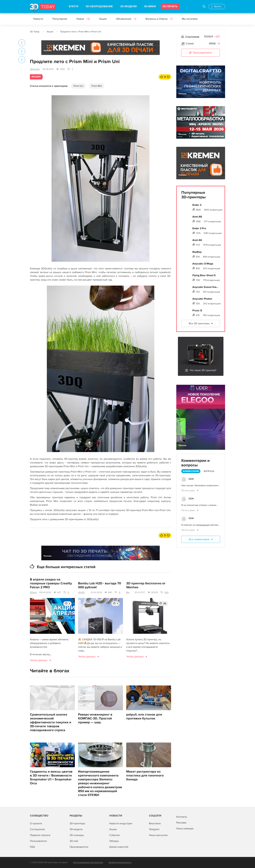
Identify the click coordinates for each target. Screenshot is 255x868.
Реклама (48, 51)
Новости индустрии (121, 823)
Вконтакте (155, 823)
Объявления (126, 19)
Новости (38, 19)
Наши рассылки (158, 835)
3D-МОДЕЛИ (128, 7)
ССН (191, 479)
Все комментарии (199, 539)
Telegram (154, 829)
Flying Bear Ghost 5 (204, 275)
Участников (192, 37)
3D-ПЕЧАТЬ (170, 7)
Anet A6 (197, 240)
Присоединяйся (201, 53)
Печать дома (188, 490)
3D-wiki (74, 841)
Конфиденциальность (120, 862)
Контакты (182, 817)
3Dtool (33, 592)
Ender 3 (197, 205)
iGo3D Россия (83, 592)
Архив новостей (119, 847)
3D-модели (76, 829)
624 (167, 592)
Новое (83, 19)
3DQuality (35, 69)
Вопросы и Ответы (159, 19)
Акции (103, 19)
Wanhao (129, 592)
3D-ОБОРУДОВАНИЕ (99, 7)
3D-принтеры (77, 823)
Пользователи (38, 841)
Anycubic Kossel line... (205, 287)
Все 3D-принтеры (199, 323)
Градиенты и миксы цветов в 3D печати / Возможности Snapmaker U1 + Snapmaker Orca (51, 777)
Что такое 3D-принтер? (203, 370)
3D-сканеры (77, 835)
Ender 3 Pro (199, 228)
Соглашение (37, 829)
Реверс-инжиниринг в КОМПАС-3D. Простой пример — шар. (95, 718)
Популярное (60, 19)
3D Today (35, 32)
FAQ (32, 847)
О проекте (36, 823)
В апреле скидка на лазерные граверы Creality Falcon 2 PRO (51, 583)
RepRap (197, 252)
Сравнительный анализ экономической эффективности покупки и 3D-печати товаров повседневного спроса (51, 722)
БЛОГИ (74, 7)
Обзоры (114, 841)
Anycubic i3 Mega (203, 264)
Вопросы (209, 471)
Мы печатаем (190, 19)
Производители (79, 847)
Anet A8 (197, 217)
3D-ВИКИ (150, 7)
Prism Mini (97, 86)
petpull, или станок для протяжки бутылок (144, 717)
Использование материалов (88, 862)
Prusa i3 (197, 310)
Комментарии (191, 471)
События (114, 835)
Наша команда (185, 829)
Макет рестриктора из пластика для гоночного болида (145, 776)
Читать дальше (39, 660)
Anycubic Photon (202, 299)
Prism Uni (78, 86)
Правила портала (40, 835)
